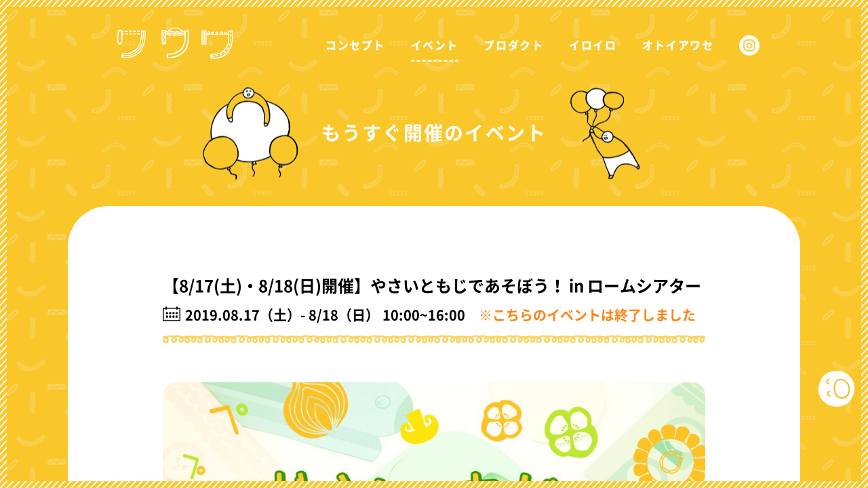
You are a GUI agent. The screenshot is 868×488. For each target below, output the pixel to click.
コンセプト (355, 45)
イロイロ (593, 45)
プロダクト (513, 45)
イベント (435, 45)
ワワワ (179, 34)
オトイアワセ (678, 45)
